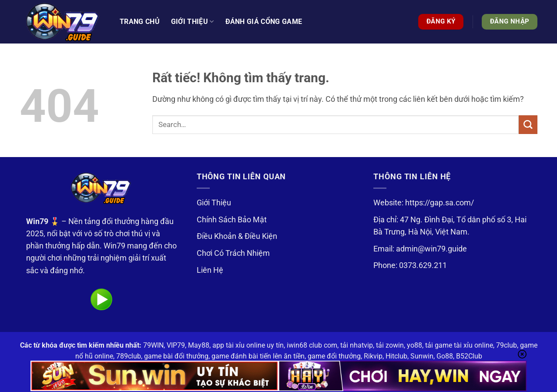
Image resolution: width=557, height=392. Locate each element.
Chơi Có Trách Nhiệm (233, 253)
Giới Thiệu (214, 203)
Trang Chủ (140, 22)
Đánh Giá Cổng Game (264, 22)
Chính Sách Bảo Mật (232, 220)
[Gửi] (528, 125)
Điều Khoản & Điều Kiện (237, 236)
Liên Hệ (210, 270)
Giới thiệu (193, 22)
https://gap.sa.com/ (440, 203)
